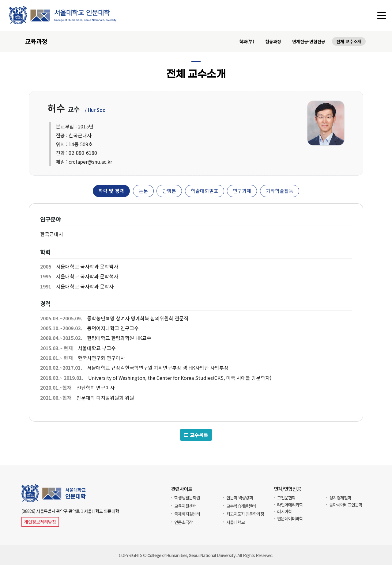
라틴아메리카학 (290, 505)
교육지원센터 (185, 506)
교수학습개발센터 (241, 506)
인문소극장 (183, 522)
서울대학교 (236, 522)
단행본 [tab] (169, 191)
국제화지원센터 (187, 514)
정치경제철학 (340, 498)
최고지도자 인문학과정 (245, 514)
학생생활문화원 (187, 498)
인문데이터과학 (290, 518)
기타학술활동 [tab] (280, 191)
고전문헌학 (286, 498)
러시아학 (285, 511)
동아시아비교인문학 (346, 505)
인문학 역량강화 (240, 498)
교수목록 (196, 435)
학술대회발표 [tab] (205, 191)
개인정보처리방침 (40, 522)
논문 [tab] (143, 191)
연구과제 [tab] (242, 191)
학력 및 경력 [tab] (111, 191)
